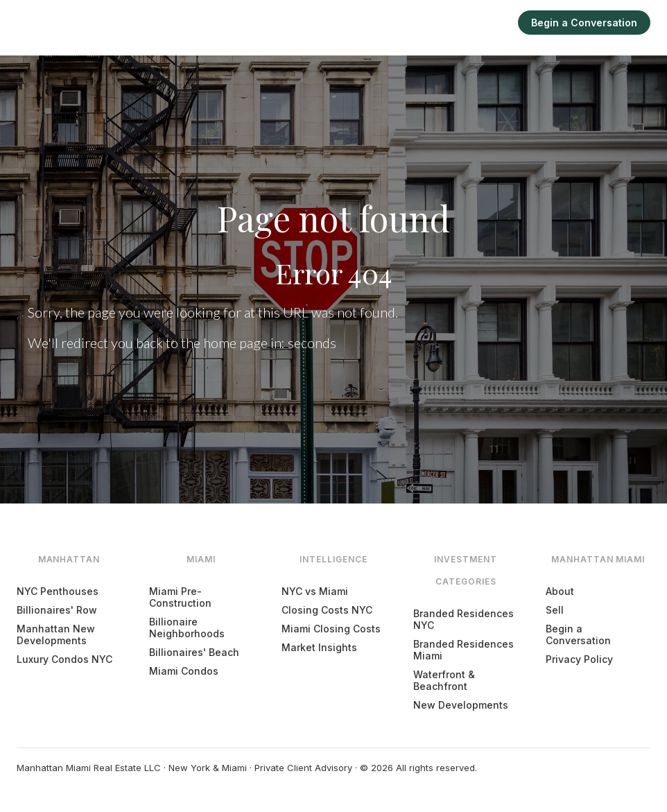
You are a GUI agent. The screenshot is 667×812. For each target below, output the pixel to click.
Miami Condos (184, 671)
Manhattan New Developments (56, 634)
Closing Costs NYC (327, 610)
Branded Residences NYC (464, 619)
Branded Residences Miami (464, 650)
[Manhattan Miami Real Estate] (77, 22)
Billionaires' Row (57, 610)
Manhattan (254, 23)
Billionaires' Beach (194, 652)
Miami (315, 23)
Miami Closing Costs (331, 629)
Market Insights (319, 647)
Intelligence (432, 23)
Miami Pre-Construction (180, 597)
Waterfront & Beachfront (444, 680)
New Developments (461, 705)
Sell (490, 23)
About (560, 591)
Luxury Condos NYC (64, 659)
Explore (366, 23)
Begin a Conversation (584, 23)
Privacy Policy (579, 659)
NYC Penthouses (58, 591)
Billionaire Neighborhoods (187, 628)
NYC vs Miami (315, 591)
